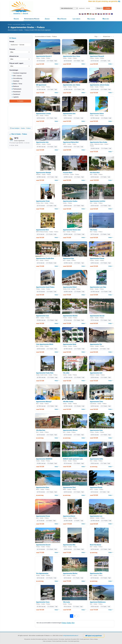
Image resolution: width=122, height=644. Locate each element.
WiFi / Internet (17, 76)
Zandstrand (16, 94)
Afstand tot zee (14, 56)
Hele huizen (91, 19)
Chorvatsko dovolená (53, 639)
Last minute (76, 19)
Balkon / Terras (17, 84)
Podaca (64, 623)
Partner (54, 641)
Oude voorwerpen (47, 641)
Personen (12, 49)
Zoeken (107, 8)
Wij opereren (27, 639)
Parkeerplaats (17, 89)
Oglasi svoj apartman (94, 636)
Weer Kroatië (62, 19)
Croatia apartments (84, 639)
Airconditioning (17, 78)
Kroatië (16, 19)
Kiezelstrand (16, 92)
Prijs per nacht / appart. (16, 63)
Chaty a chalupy (94, 639)
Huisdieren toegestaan (19, 73)
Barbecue (15, 86)
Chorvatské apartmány (74, 641)
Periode (12, 42)
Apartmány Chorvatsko (62, 641)
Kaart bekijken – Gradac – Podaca (20, 128)
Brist (73, 623)
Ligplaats (15, 97)
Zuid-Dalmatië (16, 24)
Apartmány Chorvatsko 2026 (72, 639)
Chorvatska (61, 639)
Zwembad (15, 81)
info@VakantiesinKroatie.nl (71, 636)
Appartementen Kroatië (32, 19)
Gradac (69, 623)
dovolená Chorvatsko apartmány (39, 639)
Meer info (106, 19)
